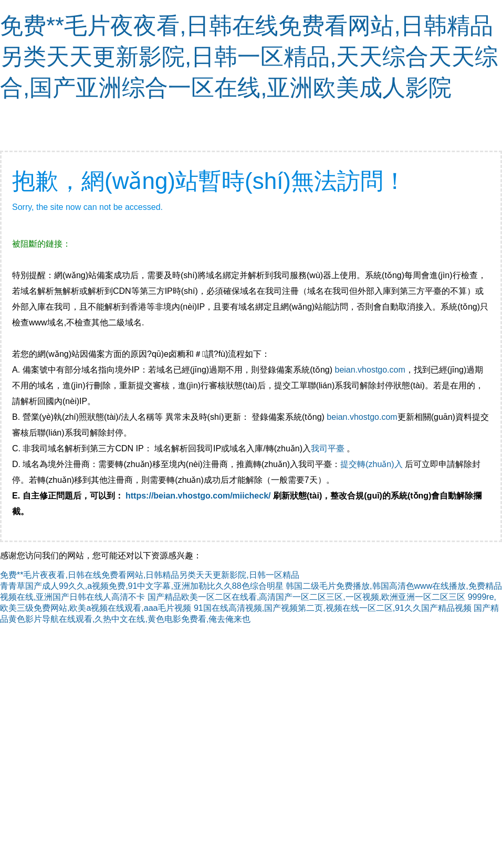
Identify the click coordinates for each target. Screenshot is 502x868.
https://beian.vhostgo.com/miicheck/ (198, 496)
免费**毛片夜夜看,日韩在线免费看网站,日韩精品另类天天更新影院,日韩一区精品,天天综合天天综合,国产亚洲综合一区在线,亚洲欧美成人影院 (249, 56)
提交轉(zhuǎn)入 (371, 464)
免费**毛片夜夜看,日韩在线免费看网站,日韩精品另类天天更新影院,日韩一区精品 (150, 575)
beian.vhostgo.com (370, 370)
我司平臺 (329, 448)
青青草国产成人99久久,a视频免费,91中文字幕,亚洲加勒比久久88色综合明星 (142, 586)
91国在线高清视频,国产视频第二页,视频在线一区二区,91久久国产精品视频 (333, 608)
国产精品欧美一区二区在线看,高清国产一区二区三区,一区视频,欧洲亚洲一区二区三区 (306, 597)
